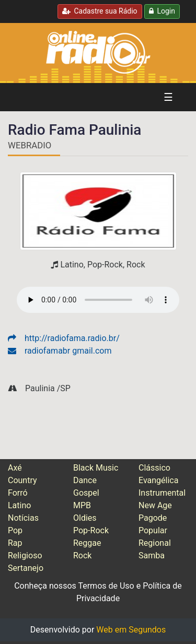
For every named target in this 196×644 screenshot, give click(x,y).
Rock (82, 555)
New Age (155, 505)
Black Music (96, 468)
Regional (155, 543)
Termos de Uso (106, 586)
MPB (82, 505)
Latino (19, 505)
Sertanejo (26, 568)
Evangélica (158, 480)
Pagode (153, 518)
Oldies (85, 518)
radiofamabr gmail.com (60, 351)
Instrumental (162, 493)
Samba (152, 555)
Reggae (87, 543)
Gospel (86, 493)
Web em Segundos (131, 630)
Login (162, 11)
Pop (15, 530)
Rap (15, 543)
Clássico (154, 468)
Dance (85, 480)
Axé (15, 468)
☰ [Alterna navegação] (168, 97)
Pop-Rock (91, 530)
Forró (18, 493)
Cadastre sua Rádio (100, 11)
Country (22, 480)
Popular (153, 530)
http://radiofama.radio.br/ (64, 338)
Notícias (23, 518)
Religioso (25, 555)
